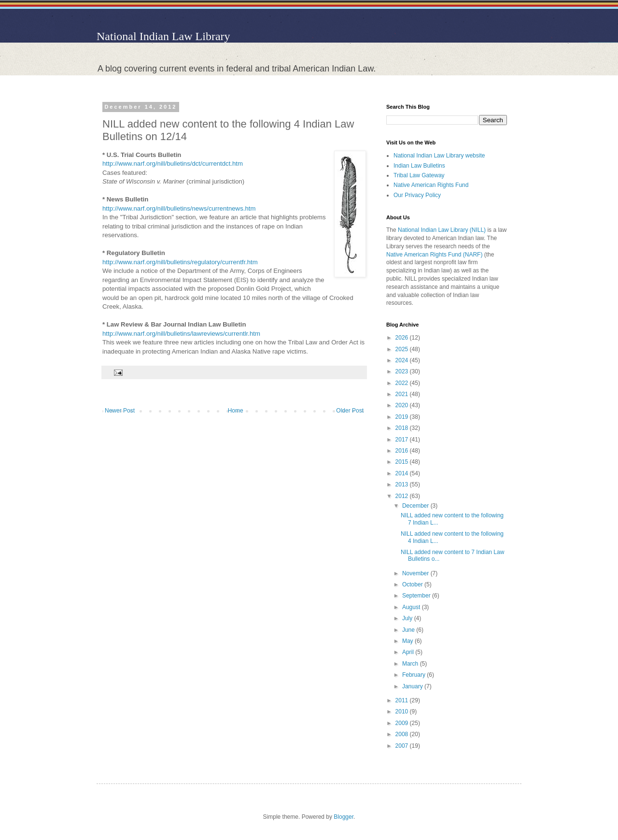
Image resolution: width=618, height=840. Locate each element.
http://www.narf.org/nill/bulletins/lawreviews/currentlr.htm (181, 334)
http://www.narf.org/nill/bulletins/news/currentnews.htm (179, 208)
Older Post (350, 411)
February (414, 675)
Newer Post (120, 411)
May (408, 641)
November (416, 573)
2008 (403, 734)
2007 (403, 746)
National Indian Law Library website (439, 156)
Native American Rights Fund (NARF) (434, 255)
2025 (403, 349)
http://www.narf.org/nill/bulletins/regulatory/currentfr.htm (180, 262)
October (413, 584)
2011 (403, 700)
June (409, 630)
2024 (403, 360)
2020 (403, 405)
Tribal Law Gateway (419, 175)
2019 (403, 417)
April (409, 652)
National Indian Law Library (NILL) (442, 230)
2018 (403, 428)
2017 (403, 440)
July (408, 618)
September (417, 596)
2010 (403, 712)
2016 (403, 451)
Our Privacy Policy (417, 195)
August (412, 607)
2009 (403, 723)
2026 (403, 338)
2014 (403, 473)
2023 (403, 371)
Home (236, 411)
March (411, 664)
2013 (403, 484)
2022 (403, 383)
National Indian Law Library (163, 36)
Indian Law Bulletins (419, 166)
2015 (403, 462)
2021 (403, 394)
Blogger (344, 817)
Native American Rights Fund (431, 185)
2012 (403, 496)
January (413, 686)
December (416, 506)
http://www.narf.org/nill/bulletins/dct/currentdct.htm (173, 164)
